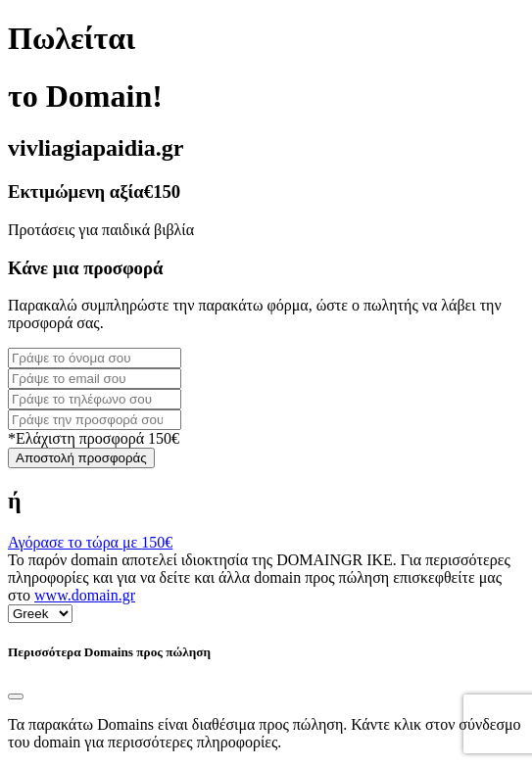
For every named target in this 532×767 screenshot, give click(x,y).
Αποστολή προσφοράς (81, 458)
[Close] (16, 696)
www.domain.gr (85, 595)
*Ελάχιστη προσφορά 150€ (94, 438)
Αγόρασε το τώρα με (90, 542)
